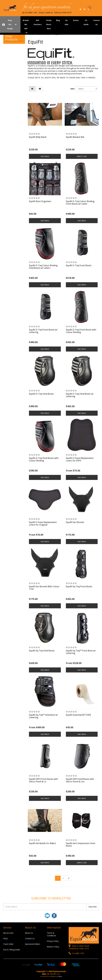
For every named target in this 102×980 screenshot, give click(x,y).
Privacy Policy (53, 941)
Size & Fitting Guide (12, 950)
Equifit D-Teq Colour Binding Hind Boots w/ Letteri (43, 267)
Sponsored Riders (33, 944)
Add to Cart (82, 156)
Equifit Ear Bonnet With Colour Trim (44, 588)
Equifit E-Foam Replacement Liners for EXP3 (80, 459)
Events (76, 20)
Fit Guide (86, 22)
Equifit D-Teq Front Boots (79, 265)
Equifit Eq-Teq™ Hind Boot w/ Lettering (43, 716)
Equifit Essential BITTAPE (78, 715)
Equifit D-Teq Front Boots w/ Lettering (43, 331)
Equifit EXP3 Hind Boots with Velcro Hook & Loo (80, 780)
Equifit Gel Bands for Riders (42, 843)
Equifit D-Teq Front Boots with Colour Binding (81, 331)
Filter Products (11, 38)
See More (45, 156)
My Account (8, 933)
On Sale (66, 22)
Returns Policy (53, 947)
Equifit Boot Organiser (40, 201)
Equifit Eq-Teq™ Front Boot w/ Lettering (81, 652)
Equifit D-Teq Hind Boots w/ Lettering (80, 395)
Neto (60, 976)
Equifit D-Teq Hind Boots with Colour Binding (44, 459)
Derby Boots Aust (49, 24)
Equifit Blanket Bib (75, 137)
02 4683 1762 (76, 953)
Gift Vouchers (38, 22)
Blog (58, 20)
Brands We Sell (26, 24)
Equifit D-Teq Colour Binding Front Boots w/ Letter (80, 203)
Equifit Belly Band (38, 137)
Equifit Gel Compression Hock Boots (81, 845)
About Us (29, 933)
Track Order (8, 944)
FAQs (6, 938)
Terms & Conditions (51, 934)
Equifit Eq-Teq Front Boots (79, 586)
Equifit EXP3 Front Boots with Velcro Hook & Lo (43, 780)
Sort (72, 89)
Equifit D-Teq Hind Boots (41, 394)
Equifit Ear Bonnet (75, 522)
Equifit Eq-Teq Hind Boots (42, 651)
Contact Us (30, 938)
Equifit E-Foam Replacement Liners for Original (43, 523)
